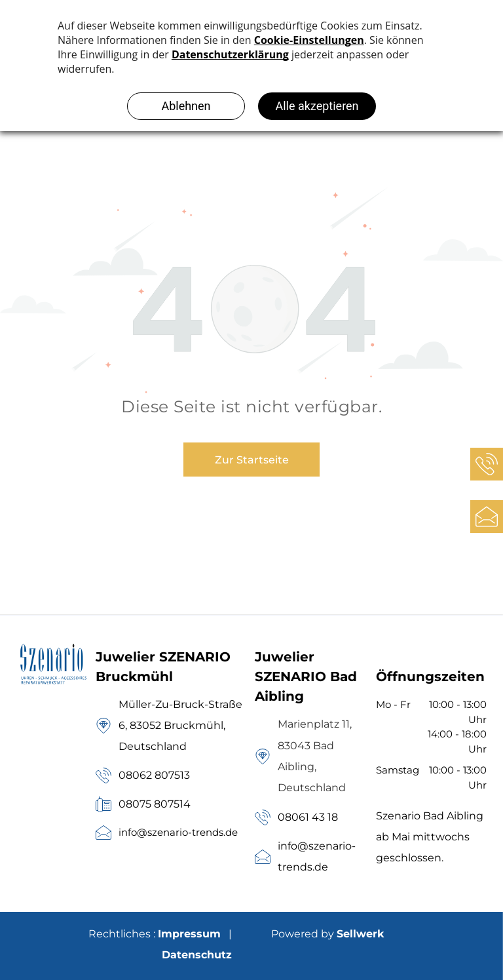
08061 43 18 (308, 817)
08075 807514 (155, 804)
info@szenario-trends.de (178, 832)
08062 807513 (154, 775)
